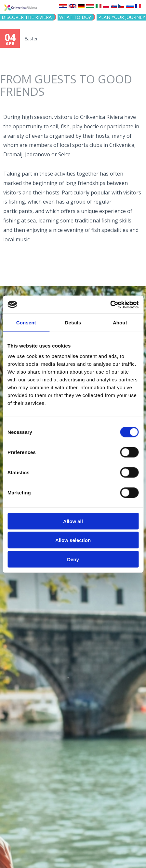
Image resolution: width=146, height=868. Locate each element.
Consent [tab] (26, 323)
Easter (31, 39)
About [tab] (120, 323)
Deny (73, 559)
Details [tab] (73, 323)
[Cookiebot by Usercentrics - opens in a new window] (110, 305)
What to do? (75, 17)
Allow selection (73, 540)
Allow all (73, 521)
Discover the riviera (27, 17)
